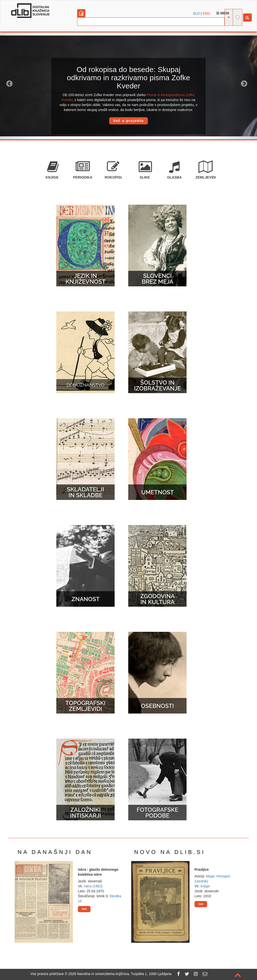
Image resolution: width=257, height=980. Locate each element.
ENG (206, 13)
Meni (223, 13)
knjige (205, 886)
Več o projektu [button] (128, 121)
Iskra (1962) (93, 886)
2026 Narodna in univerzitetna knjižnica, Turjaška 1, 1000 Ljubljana (120, 974)
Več (84, 909)
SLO (196, 13)
